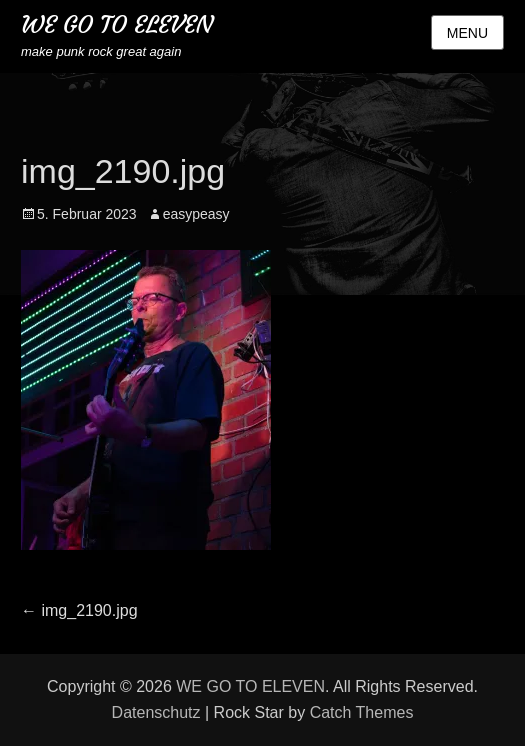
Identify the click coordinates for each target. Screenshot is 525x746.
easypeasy (196, 214)
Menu (467, 33)
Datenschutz (156, 712)
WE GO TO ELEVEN (117, 25)
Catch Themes (362, 712)
